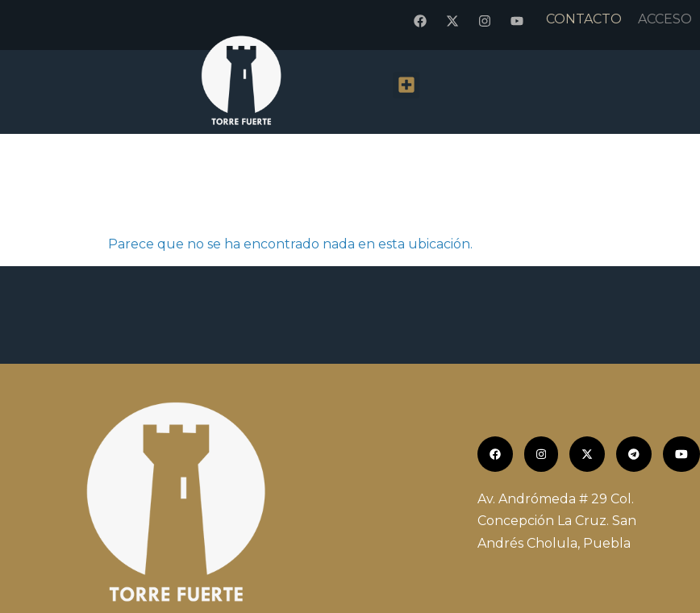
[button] (406, 85)
